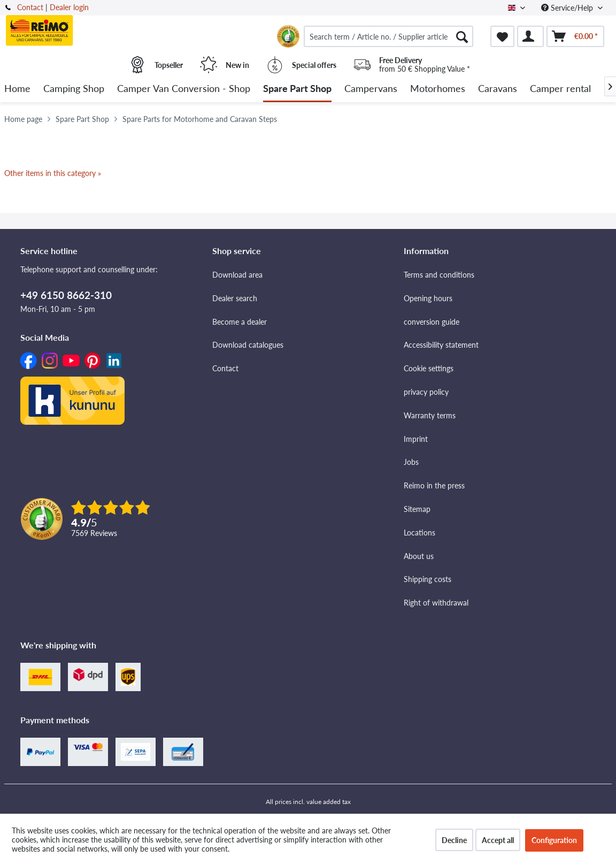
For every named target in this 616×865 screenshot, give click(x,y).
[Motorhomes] (438, 89)
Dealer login (69, 7)
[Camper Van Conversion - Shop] (184, 89)
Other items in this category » (53, 173)
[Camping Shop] (74, 89)
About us (419, 556)
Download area (237, 275)
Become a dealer (240, 322)
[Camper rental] (560, 89)
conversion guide (432, 322)
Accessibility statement (441, 345)
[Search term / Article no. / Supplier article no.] (388, 36)
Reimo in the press (434, 485)
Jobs (411, 462)
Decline (454, 840)
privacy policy (426, 392)
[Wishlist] (502, 36)
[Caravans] (498, 89)
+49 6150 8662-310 (66, 295)
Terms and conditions (439, 275)
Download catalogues (248, 345)
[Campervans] (371, 89)
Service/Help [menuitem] (568, 8)
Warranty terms (430, 415)
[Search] (462, 36)
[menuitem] (388, 36)
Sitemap (417, 509)
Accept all (498, 840)
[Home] (17, 89)
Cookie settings (429, 368)
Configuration (554, 840)
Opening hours (428, 298)
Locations (419, 533)
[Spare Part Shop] (297, 89)
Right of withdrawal (436, 603)
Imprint (416, 439)
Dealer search (235, 298)
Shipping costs (428, 579)
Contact (30, 7)
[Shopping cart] (575, 36)
